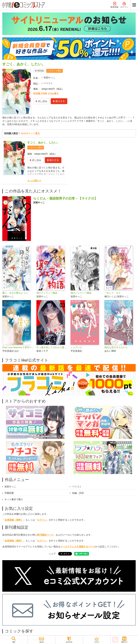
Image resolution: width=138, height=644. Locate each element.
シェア (52, 554)
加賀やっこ (49, 78)
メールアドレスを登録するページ (78, 547)
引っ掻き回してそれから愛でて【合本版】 (52, 348)
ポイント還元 (56, 71)
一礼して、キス (113, 293)
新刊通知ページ (45, 535)
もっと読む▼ (34, 181)
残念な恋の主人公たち (116, 348)
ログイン (124, 5)
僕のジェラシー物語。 (48, 293)
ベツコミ (48, 83)
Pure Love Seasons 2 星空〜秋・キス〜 (18, 348)
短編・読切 (78, 494)
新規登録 (114, 5)
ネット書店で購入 (14, 500)
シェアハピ (76, 348)
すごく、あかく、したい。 (43, 143)
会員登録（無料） (14, 520)
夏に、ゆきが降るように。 (16, 293)
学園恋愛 (9, 494)
